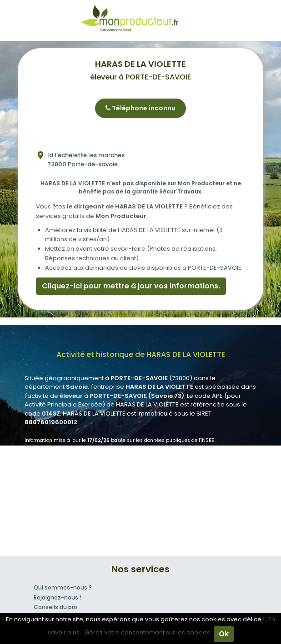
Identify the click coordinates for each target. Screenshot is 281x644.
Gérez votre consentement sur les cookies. (148, 632)
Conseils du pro (55, 607)
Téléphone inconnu (140, 108)
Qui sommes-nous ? (63, 587)
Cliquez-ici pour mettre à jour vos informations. (131, 286)
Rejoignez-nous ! (58, 597)
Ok (224, 634)
